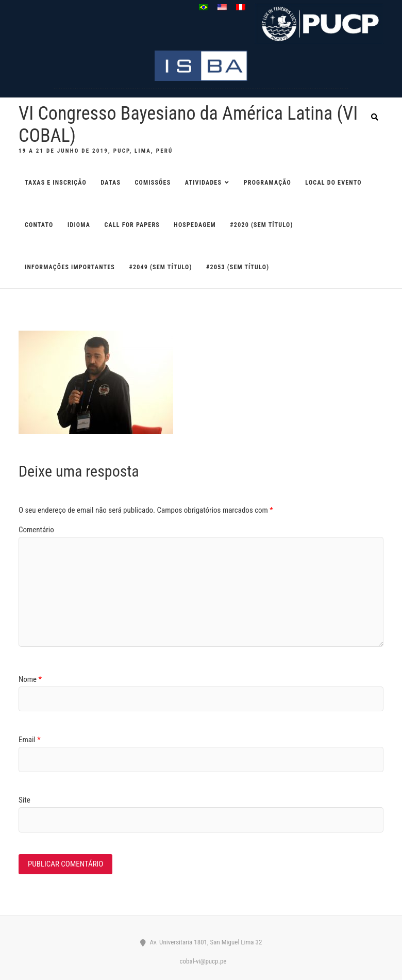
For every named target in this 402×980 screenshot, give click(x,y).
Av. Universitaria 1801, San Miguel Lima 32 (201, 942)
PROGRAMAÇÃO (267, 183)
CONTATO (39, 225)
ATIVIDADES (203, 183)
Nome (30, 679)
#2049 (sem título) (160, 267)
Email (30, 740)
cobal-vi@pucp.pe (201, 961)
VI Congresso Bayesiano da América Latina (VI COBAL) (188, 125)
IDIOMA (79, 225)
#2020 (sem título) (261, 225)
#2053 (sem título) (238, 267)
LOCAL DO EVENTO (333, 183)
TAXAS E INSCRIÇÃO (56, 183)
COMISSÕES (153, 183)
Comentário (36, 530)
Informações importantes (70, 267)
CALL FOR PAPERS (132, 225)
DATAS (111, 183)
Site (24, 800)
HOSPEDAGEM (195, 225)
